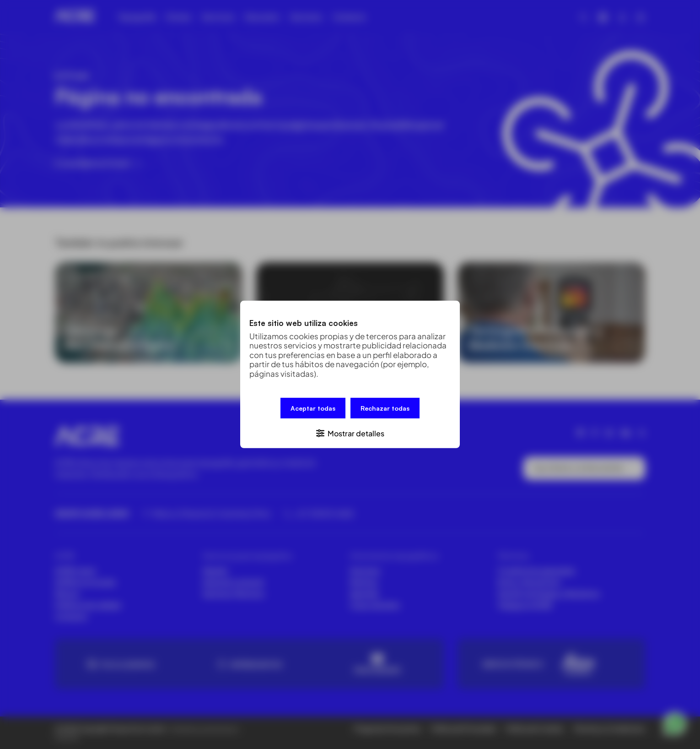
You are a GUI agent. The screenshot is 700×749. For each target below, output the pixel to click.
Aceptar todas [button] (313, 409)
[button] (350, 432)
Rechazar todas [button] (385, 409)
